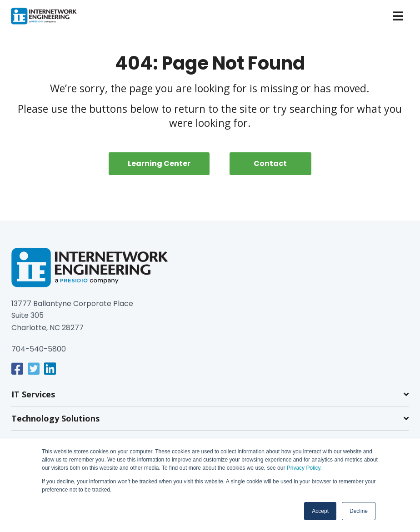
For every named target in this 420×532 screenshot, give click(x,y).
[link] (17, 369)
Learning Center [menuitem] (159, 163)
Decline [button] (359, 511)
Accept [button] (320, 511)
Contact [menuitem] (270, 163)
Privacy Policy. (303, 468)
